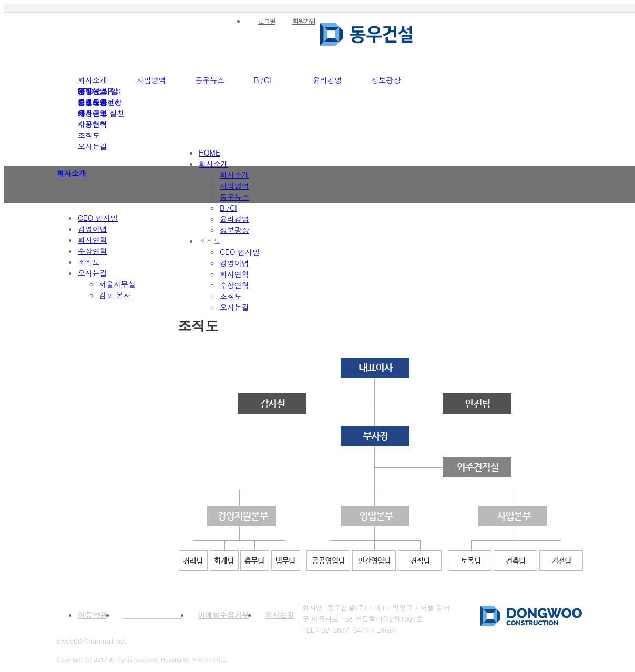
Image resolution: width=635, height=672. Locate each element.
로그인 (267, 21)
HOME (209, 152)
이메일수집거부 (223, 615)
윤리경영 (327, 80)
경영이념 (93, 229)
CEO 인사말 (98, 218)
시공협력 (93, 124)
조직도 (89, 135)
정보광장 (386, 80)
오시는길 (93, 146)
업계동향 (93, 102)
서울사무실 (117, 284)
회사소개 (93, 80)
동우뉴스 (210, 80)
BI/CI (263, 80)
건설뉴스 (93, 91)
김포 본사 (115, 295)
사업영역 (151, 80)
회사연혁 (93, 240)
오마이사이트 (209, 660)
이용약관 (93, 615)
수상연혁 (93, 251)
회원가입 (304, 21)
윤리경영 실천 (101, 113)
